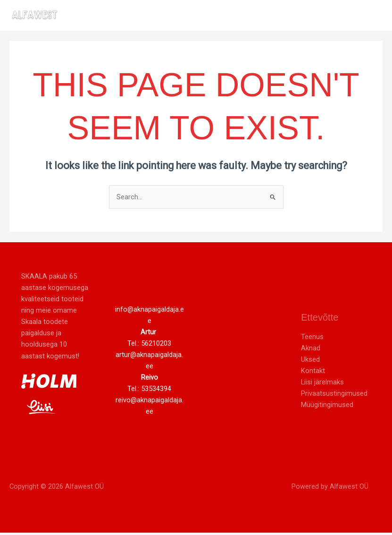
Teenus (312, 339)
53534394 (156, 391)
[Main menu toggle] (373, 16)
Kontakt (313, 373)
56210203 (156, 345)
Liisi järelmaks (322, 384)
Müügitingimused (327, 407)
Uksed (310, 362)
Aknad (311, 350)
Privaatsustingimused (334, 396)
